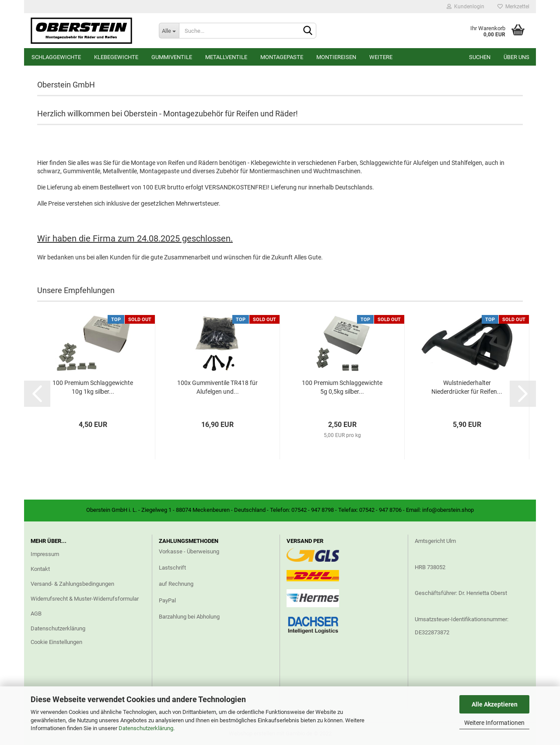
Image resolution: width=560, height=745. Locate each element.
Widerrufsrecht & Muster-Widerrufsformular (85, 599)
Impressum (45, 554)
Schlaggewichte (56, 57)
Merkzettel (513, 7)
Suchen (480, 57)
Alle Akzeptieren (495, 704)
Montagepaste (282, 57)
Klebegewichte (116, 57)
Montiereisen (336, 57)
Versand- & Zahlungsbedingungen (72, 584)
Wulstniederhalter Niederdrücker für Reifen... (467, 387)
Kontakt (40, 569)
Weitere (381, 57)
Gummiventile (172, 57)
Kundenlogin (465, 7)
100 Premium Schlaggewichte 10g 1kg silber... (93, 387)
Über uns (516, 57)
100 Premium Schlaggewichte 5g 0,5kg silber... (342, 387)
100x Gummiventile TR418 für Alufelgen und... (217, 387)
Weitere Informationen (494, 723)
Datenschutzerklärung (146, 728)
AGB (36, 614)
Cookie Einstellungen (56, 642)
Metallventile (226, 57)
